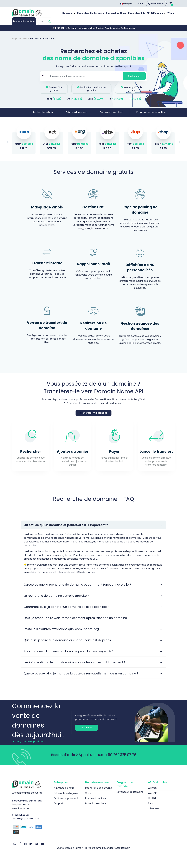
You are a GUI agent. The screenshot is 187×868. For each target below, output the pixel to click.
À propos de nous (64, 791)
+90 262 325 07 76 (121, 758)
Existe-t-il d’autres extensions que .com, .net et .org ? (62, 632)
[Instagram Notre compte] (36, 847)
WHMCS (153, 791)
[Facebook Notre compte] (20, 847)
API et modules (156, 15)
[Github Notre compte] (15, 847)
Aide (140, 4)
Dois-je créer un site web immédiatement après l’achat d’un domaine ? (76, 621)
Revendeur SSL (140, 15)
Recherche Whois (43, 115)
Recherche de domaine (99, 791)
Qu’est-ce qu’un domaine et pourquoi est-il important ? (66, 528)
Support (59, 806)
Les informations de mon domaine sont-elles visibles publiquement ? (75, 665)
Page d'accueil (19, 41)
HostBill (152, 801)
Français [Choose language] (126, 4)
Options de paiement (66, 801)
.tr (135, 102)
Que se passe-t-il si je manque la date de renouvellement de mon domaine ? (81, 676)
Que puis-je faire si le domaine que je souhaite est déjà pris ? (68, 643)
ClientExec (154, 811)
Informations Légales (66, 796)
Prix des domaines (76, 115)
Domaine (76, 15)
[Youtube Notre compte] (42, 847)
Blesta (152, 806)
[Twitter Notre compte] (25, 847)
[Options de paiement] (31, 833)
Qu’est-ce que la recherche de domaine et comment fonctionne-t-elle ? (77, 587)
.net (75, 102)
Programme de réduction (151, 115)
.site (95, 102)
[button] (179, 145)
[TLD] (43, 24)
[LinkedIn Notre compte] (31, 847)
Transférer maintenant (93, 416)
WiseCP (152, 796)
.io (116, 102)
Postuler (86, 730)
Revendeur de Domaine (97, 15)
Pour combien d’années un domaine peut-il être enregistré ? (68, 654)
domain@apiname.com (25, 821)
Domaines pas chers (111, 115)
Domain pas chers (121, 15)
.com (54, 102)
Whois (171, 15)
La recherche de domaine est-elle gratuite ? (56, 598)
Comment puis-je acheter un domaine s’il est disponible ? (66, 610)
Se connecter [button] (158, 4)
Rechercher (134, 79)
